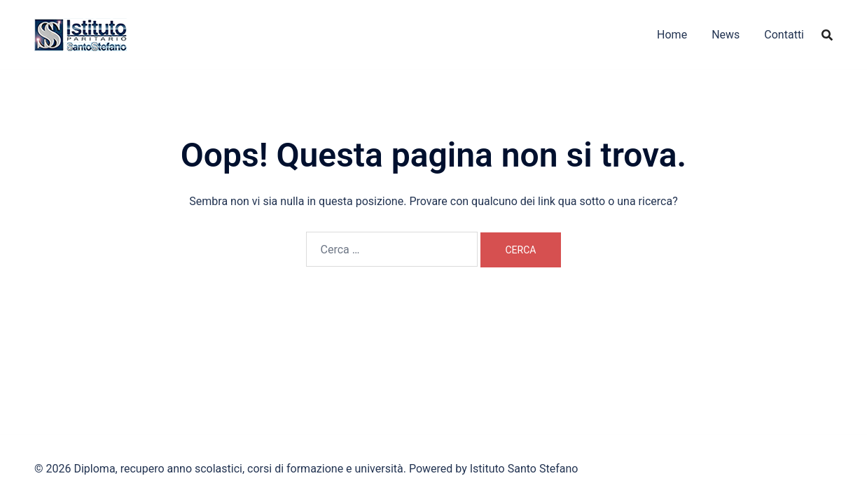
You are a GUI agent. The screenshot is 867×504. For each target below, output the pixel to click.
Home (672, 35)
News (726, 35)
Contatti (784, 35)
